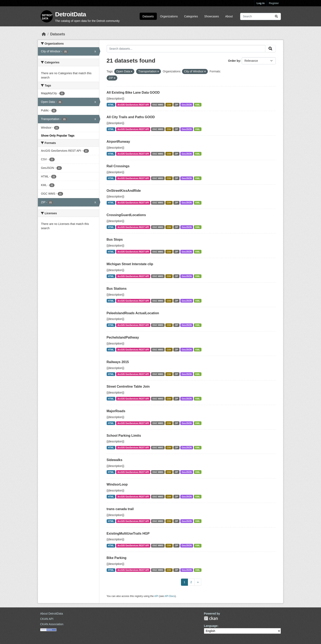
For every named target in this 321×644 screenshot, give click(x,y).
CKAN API (47, 619)
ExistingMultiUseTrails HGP (128, 533)
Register (274, 3)
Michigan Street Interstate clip (130, 264)
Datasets (148, 16)
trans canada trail (120, 509)
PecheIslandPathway (123, 337)
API (156, 596)
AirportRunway (118, 142)
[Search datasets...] (261, 16)
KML (198, 105)
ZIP (176, 105)
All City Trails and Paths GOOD (131, 117)
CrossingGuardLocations (126, 215)
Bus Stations (117, 289)
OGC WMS (158, 105)
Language (211, 626)
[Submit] (276, 16)
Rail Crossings (118, 166)
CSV (169, 105)
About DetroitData (51, 614)
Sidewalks (115, 460)
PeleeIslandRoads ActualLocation (133, 313)
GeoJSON (187, 105)
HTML (111, 105)
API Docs (170, 596)
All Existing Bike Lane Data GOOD (133, 93)
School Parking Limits (124, 436)
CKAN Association (52, 624)
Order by (234, 61)
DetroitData (71, 14)
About (229, 16)
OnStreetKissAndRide (124, 191)
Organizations (169, 16)
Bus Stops (115, 240)
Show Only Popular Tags (58, 136)
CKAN (211, 618)
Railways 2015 (118, 362)
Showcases (212, 16)
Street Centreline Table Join (128, 387)
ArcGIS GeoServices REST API (133, 105)
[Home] (44, 34)
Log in (261, 3)
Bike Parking (117, 558)
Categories (191, 16)
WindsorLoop (117, 484)
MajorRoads (116, 411)
